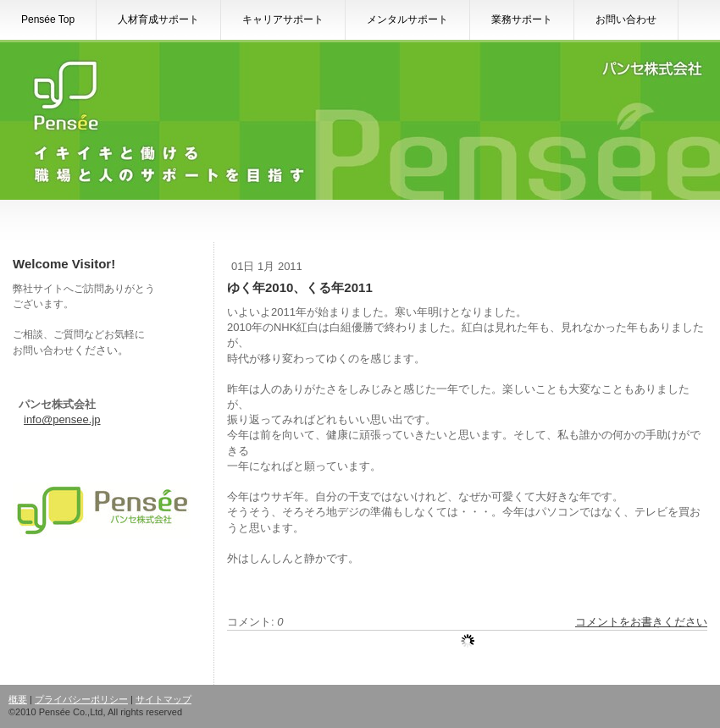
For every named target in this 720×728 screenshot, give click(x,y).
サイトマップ (163, 699)
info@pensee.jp (62, 419)
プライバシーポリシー (81, 699)
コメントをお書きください (641, 622)
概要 (18, 699)
